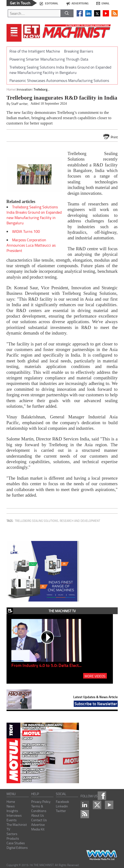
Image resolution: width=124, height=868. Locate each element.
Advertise (38, 825)
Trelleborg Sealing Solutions (36, 521)
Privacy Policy (41, 802)
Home (11, 89)
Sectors (12, 834)
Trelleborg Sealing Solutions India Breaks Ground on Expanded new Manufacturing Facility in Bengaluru (60, 70)
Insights (12, 811)
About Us (38, 815)
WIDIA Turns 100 (26, 231)
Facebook (62, 802)
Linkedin (62, 806)
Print (114, 137)
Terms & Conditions (39, 808)
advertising (80, 3)
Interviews (14, 815)
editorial (52, 3)
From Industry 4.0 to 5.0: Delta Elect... (46, 665)
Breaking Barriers (79, 51)
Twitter (61, 811)
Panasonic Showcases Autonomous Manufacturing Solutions (59, 80)
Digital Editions (17, 848)
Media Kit (38, 829)
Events (12, 820)
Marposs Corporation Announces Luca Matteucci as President (31, 245)
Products (13, 838)
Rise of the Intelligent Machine (35, 51)
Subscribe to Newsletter (96, 704)
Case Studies (16, 843)
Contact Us (39, 820)
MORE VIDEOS (95, 676)
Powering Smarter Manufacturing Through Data (49, 59)
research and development (80, 521)
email (106, 3)
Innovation (24, 89)
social (61, 794)
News (11, 806)
